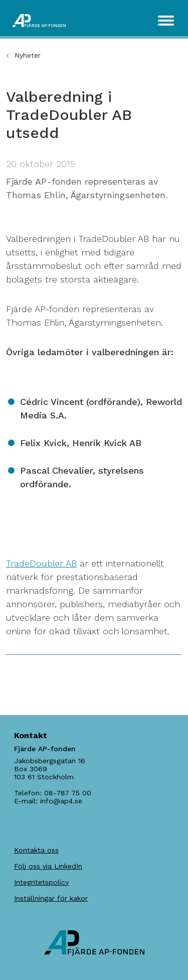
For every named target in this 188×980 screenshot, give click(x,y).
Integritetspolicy (41, 882)
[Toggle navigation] (166, 21)
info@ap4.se (61, 801)
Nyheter (28, 55)
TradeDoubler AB (41, 563)
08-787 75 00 (68, 793)
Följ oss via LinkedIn (48, 866)
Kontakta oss (36, 850)
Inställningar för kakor (51, 898)
